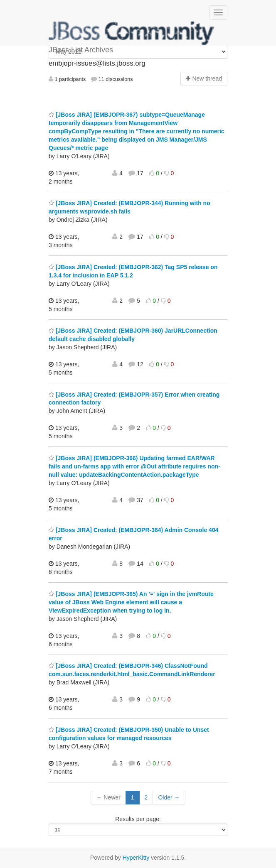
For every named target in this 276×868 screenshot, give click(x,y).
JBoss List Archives (132, 33)
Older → (169, 797)
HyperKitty (136, 858)
